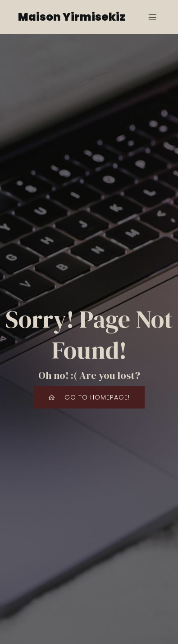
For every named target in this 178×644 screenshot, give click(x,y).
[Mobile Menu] (152, 17)
